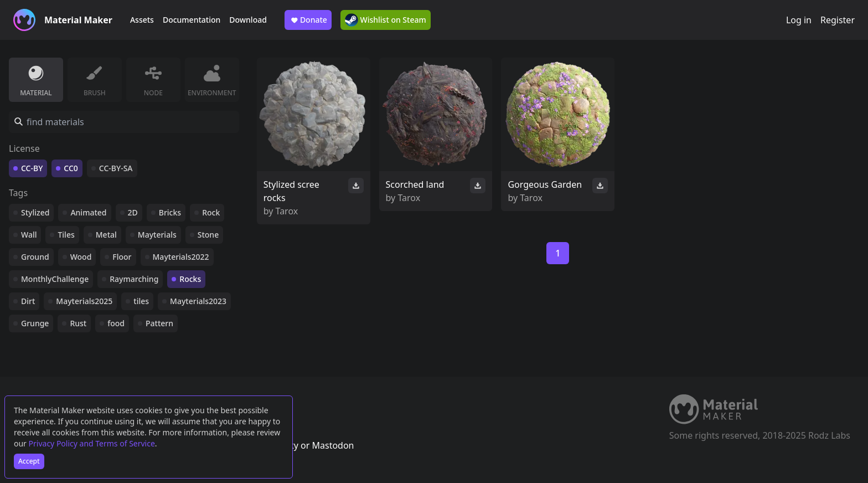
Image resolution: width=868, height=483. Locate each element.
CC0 (71, 168)
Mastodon (333, 445)
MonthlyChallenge (55, 279)
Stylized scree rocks (291, 191)
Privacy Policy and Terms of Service (92, 443)
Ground (35, 257)
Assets (142, 20)
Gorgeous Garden (545, 184)
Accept (29, 461)
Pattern (159, 323)
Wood (81, 257)
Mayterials (157, 235)
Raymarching (134, 279)
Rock (211, 212)
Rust (78, 323)
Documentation (192, 20)
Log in (799, 20)
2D (133, 212)
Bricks (170, 212)
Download (248, 20)
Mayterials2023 (198, 301)
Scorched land (415, 184)
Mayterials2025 (84, 301)
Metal (106, 235)
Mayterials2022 (181, 257)
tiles (141, 301)
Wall (29, 235)
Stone (208, 235)
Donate (308, 20)
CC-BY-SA (116, 168)
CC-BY (32, 168)
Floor (122, 257)
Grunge (35, 323)
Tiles (66, 235)
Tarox (287, 211)
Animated (88, 212)
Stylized (35, 212)
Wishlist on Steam (386, 20)
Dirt (28, 301)
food (116, 323)
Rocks (190, 279)
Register (838, 20)
